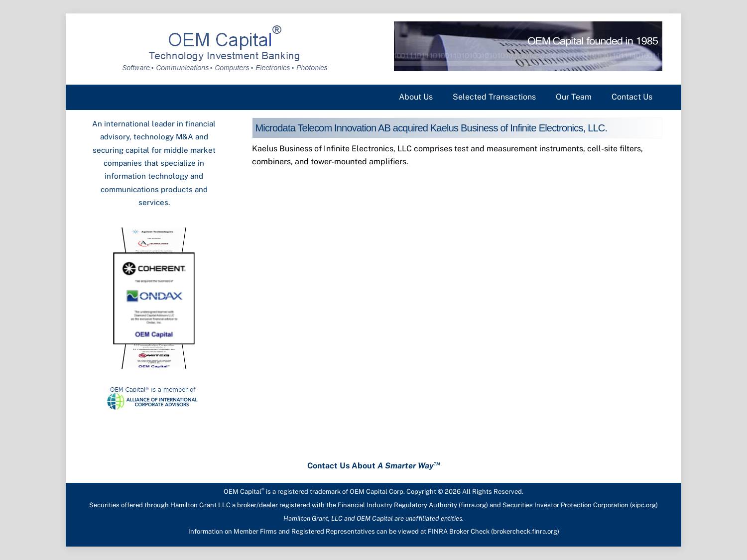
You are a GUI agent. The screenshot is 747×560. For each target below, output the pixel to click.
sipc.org (644, 505)
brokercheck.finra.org (525, 531)
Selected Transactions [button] (494, 97)
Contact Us (632, 97)
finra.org (473, 505)
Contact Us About (374, 466)
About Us (416, 97)
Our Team (574, 97)
